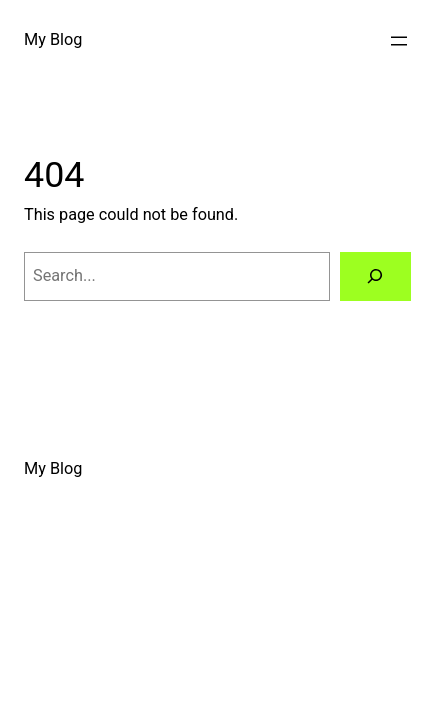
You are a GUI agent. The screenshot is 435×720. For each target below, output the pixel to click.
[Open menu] (399, 41)
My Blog (53, 39)
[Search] (375, 277)
